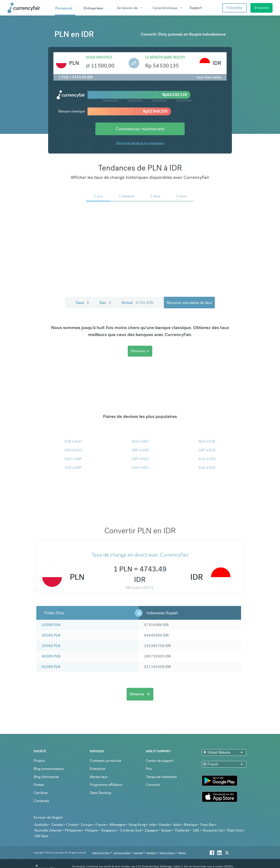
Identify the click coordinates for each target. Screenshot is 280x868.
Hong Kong (137, 825)
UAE (196, 830)
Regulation (151, 853)
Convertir (153, 785)
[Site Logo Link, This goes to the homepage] (30, 8)
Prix (149, 769)
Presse (39, 785)
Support (196, 8)
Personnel (64, 8)
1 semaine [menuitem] (127, 196)
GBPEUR (207, 450)
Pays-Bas (207, 825)
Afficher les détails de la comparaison (140, 143)
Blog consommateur (49, 769)
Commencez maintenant (140, 129)
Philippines (73, 830)
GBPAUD (140, 459)
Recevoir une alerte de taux (189, 303)
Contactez (41, 801)
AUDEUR (207, 468)
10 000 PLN (51, 625)
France (101, 825)
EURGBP (73, 468)
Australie (41, 825)
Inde (152, 825)
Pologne (91, 830)
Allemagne (117, 825)
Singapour (109, 830)
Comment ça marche (105, 761)
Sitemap (182, 853)
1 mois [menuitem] (155, 196)
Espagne (151, 830)
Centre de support (160, 761)
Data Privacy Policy (101, 853)
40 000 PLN (51, 656)
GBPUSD (140, 450)
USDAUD (73, 450)
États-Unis (235, 830)
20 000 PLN (51, 635)
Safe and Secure (167, 853)
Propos (39, 761)
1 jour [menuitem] (98, 196)
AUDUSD (207, 459)
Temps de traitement (161, 777)
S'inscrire (262, 8)
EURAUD (73, 441)
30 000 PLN (51, 646)
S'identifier (235, 8)
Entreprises (93, 8)
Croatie (72, 825)
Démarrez (140, 351)
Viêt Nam (41, 836)
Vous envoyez (99, 57)
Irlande (164, 825)
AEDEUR (207, 441)
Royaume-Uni (213, 830)
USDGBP (73, 459)
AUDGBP (140, 441)
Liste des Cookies (122, 853)
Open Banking (100, 793)
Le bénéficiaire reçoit (165, 57)
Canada (57, 825)
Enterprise (97, 769)
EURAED (140, 468)
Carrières (41, 793)
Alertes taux (99, 777)
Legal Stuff (138, 853)
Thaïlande (182, 830)
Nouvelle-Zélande (48, 830)
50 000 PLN (51, 667)
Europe (86, 825)
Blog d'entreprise (46, 777)
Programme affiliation (106, 785)
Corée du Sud (131, 830)
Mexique (190, 825)
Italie (177, 825)
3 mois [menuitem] (181, 196)
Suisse (166, 830)
